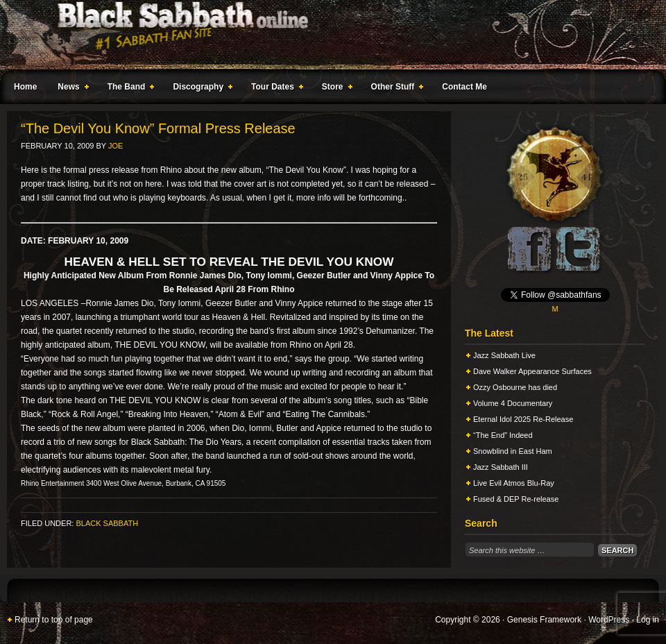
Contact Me (464, 87)
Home (25, 87)
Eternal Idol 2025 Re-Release (523, 419)
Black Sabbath (107, 523)
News (70, 89)
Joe (116, 146)
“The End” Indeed (503, 435)
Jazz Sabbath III (501, 467)
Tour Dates (274, 89)
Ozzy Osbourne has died (515, 387)
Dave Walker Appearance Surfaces (532, 371)
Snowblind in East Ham (513, 451)
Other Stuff (395, 89)
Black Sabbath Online (326, 35)
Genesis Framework (544, 620)
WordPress (609, 620)
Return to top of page (54, 620)
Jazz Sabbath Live (504, 355)
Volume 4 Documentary (513, 403)
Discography (200, 89)
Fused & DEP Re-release (516, 499)
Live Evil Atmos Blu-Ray (514, 483)
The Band (128, 89)
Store (334, 89)
